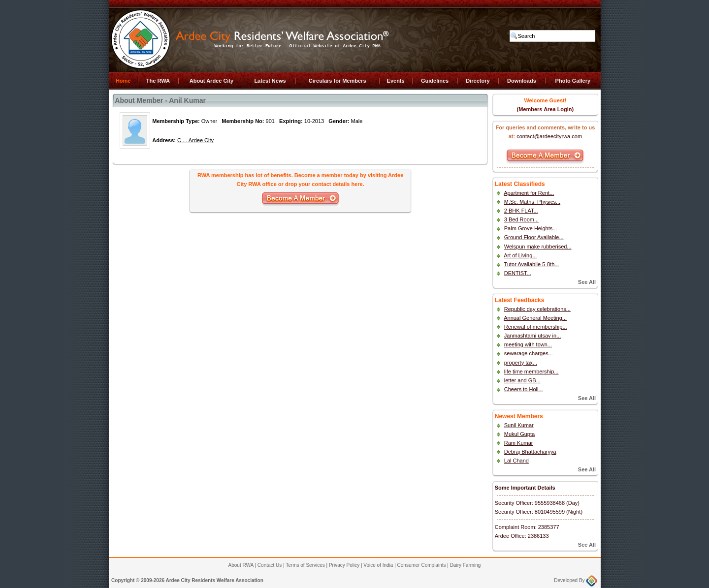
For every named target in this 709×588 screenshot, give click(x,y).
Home (123, 81)
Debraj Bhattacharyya (530, 452)
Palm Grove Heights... (531, 228)
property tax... (521, 363)
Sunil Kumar (519, 425)
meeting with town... (528, 344)
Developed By (576, 580)
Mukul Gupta (519, 434)
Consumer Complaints (422, 565)
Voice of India (378, 565)
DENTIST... (518, 273)
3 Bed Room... (521, 219)
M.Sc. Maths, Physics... (532, 202)
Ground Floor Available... (534, 237)
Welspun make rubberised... (538, 247)
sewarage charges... (529, 353)
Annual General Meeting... (535, 318)
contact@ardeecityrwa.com (549, 136)
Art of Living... (520, 255)
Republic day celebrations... (537, 309)
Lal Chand (516, 461)
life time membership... (532, 371)
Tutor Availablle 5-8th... (532, 264)
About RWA (241, 565)
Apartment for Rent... (529, 193)
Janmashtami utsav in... (533, 336)
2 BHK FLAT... (521, 211)
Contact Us (270, 565)
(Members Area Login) (546, 109)
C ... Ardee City (195, 140)
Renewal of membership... (536, 327)
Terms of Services (305, 565)
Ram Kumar (519, 443)
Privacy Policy (344, 565)
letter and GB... (522, 380)
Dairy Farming (466, 565)
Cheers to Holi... (524, 389)
